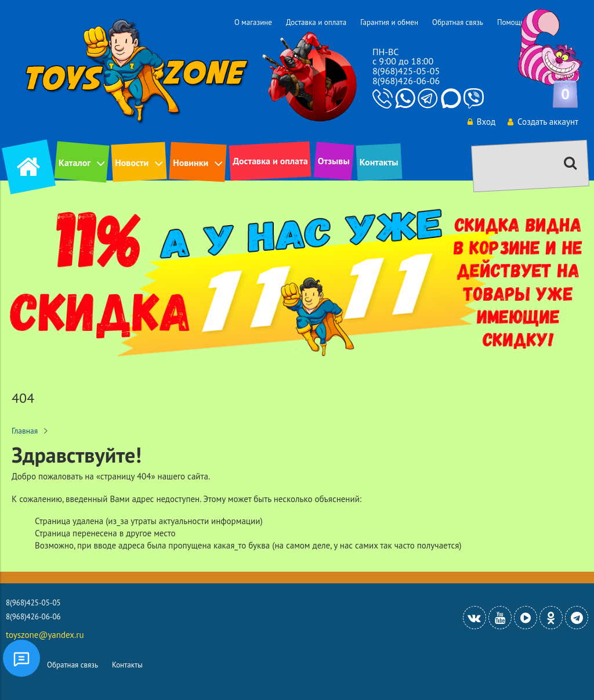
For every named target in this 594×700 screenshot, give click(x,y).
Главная (25, 431)
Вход (481, 122)
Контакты (379, 162)
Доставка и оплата (316, 22)
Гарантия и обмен (389, 22)
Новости (132, 163)
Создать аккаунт (543, 122)
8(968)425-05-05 (406, 71)
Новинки (191, 163)
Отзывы (334, 161)
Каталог (75, 163)
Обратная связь (458, 22)
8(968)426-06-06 (406, 81)
